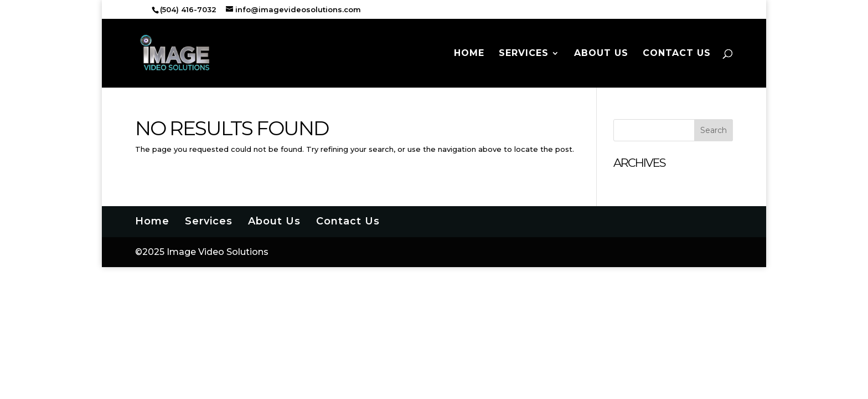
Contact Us (677, 54)
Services (524, 54)
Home (469, 54)
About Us (601, 54)
